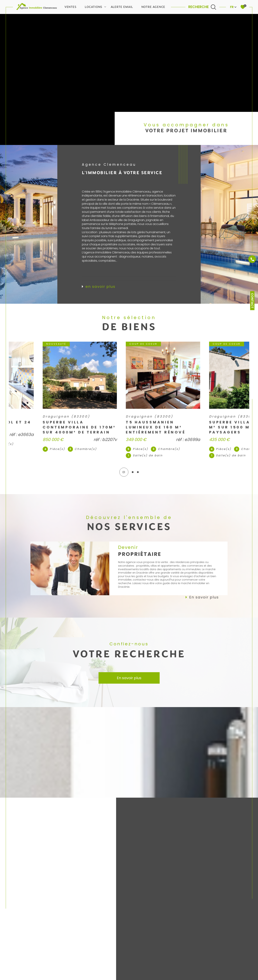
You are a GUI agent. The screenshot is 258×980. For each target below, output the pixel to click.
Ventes (71, 7)
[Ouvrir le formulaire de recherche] (202, 7)
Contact (252, 301)
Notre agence (153, 7)
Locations (94, 7)
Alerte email (122, 7)
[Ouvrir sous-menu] (105, 7)
